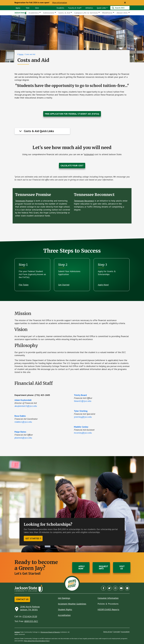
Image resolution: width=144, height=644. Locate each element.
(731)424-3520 (30, 616)
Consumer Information (108, 598)
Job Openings (64, 598)
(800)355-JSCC (31, 621)
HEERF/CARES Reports (108, 609)
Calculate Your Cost (72, 166)
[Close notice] (125, 3)
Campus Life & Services (86, 13)
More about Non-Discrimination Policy (37, 641)
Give (37, 8)
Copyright (117, 632)
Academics (34, 13)
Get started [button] (32, 539)
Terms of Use (108, 632)
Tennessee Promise (24, 201)
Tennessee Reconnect (84, 201)
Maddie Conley (81, 427)
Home (21, 54)
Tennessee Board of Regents (50, 632)
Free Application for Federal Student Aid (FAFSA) (72, 114)
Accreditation (64, 615)
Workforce (107, 13)
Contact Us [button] (22, 599)
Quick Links (101, 8)
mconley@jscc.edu (83, 433)
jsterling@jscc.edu (83, 417)
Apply (18, 8)
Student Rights (65, 609)
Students (60, 8)
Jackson (17, 632)
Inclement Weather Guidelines (72, 604)
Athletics (89, 8)
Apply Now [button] (82, 568)
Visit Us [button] (122, 568)
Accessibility (125, 632)
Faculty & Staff (75, 8)
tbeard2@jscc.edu (83, 401)
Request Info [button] (104, 568)
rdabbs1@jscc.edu (23, 422)
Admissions (49, 13)
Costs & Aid (64, 13)
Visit (28, 8)
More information (60, 3)
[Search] (120, 8)
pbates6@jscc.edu (23, 438)
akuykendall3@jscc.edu (26, 406)
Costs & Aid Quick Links (39, 131)
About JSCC (122, 13)
